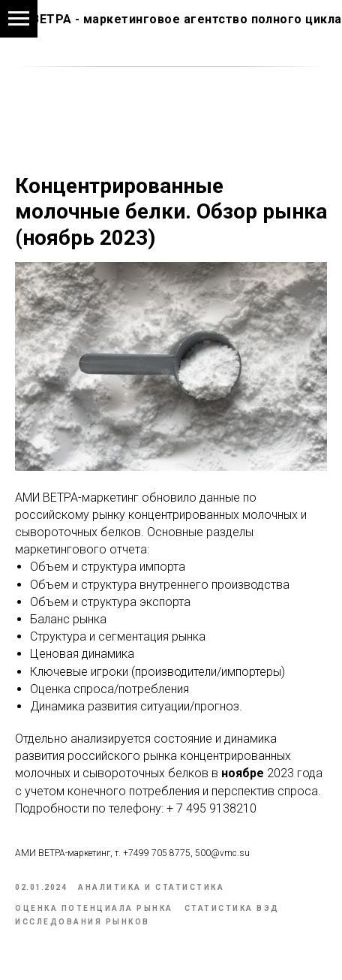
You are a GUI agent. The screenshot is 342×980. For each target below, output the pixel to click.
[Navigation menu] (19, 19)
